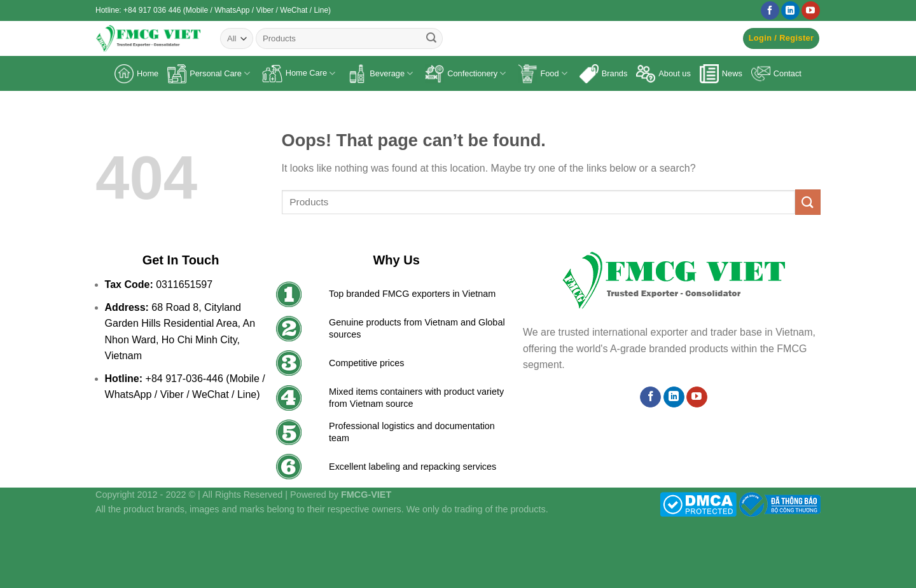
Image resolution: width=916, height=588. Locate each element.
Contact (776, 74)
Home (136, 74)
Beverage (380, 74)
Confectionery (465, 74)
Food (542, 74)
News (721, 74)
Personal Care (209, 74)
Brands (604, 74)
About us (663, 74)
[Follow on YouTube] (811, 11)
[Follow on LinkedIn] (790, 11)
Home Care (299, 74)
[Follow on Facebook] (770, 11)
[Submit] (431, 39)
